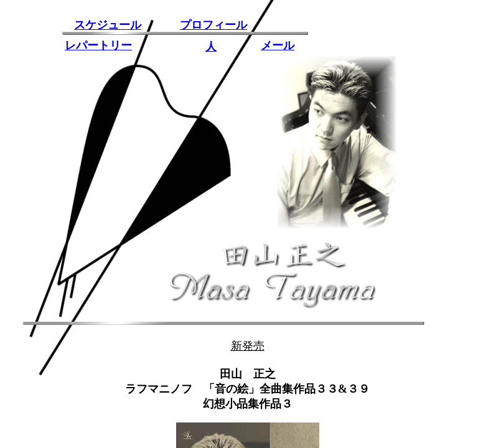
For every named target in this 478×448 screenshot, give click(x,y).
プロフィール (213, 25)
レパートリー (98, 45)
